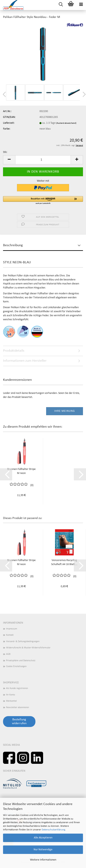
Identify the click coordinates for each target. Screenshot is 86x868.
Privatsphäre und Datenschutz (21, 661)
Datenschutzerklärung (53, 830)
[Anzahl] (43, 160)
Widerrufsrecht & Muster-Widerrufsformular (28, 648)
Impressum (12, 629)
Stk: (5, 152)
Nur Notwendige (43, 850)
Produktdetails (14, 351)
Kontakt (10, 635)
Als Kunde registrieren (17, 688)
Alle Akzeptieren (43, 838)
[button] (9, 160)
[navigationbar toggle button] (81, 5)
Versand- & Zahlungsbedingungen (23, 641)
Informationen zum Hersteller (25, 361)
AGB (8, 654)
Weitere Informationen (43, 860)
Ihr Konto (11, 695)
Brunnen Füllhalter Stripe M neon (21, 471)
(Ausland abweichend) (66, 123)
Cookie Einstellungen (16, 666)
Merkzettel (11, 701)
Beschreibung (13, 245)
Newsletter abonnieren (18, 707)
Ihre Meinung (65, 411)
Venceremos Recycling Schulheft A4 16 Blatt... (64, 562)
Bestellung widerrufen (19, 721)
